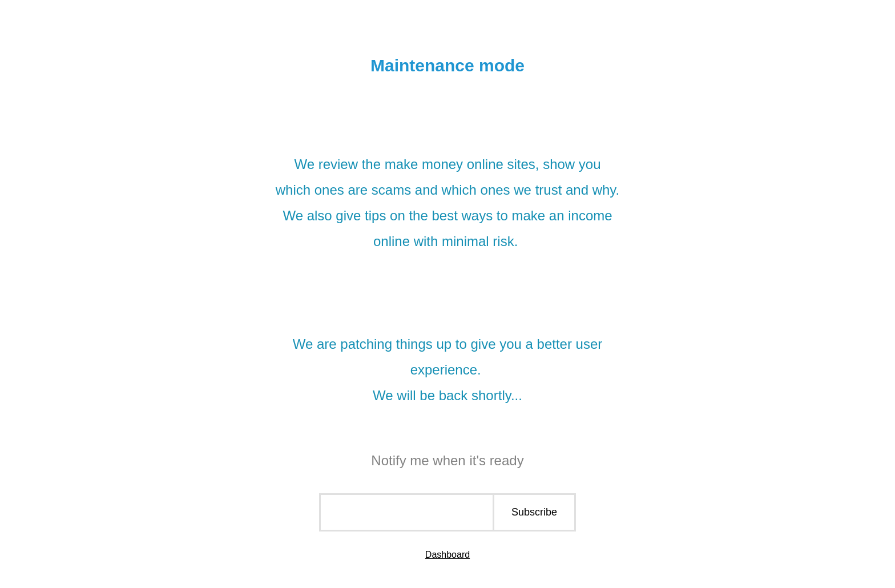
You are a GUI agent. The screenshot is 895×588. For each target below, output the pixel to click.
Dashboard (447, 555)
